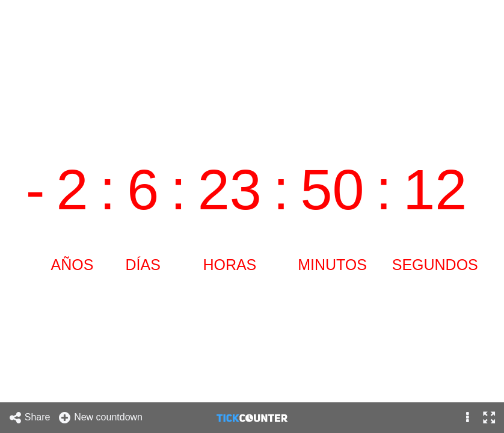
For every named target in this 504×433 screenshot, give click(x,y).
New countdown (100, 418)
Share (29, 418)
